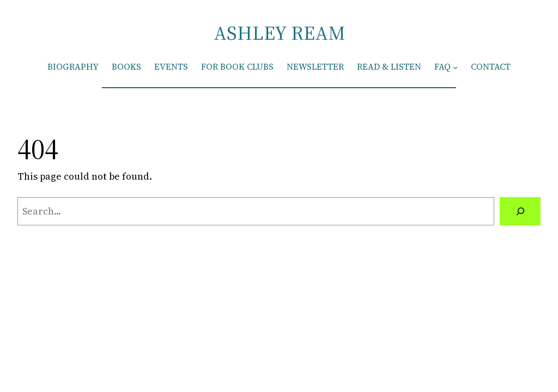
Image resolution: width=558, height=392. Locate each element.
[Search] (520, 211)
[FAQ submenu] (455, 67)
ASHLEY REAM (279, 33)
